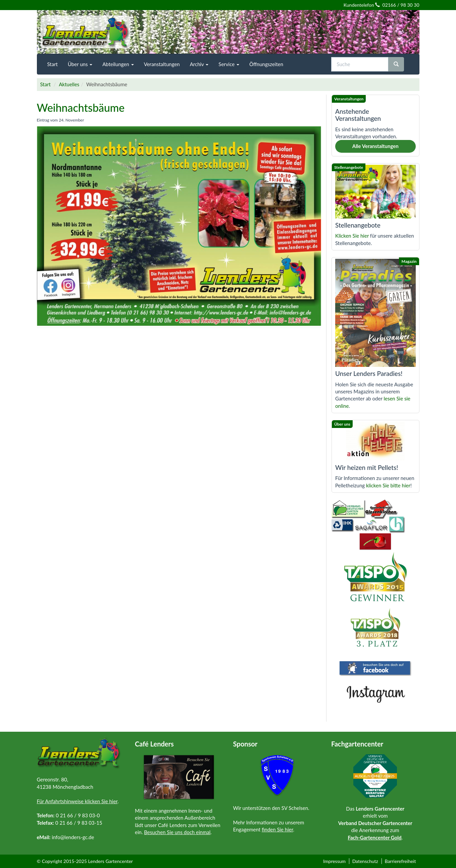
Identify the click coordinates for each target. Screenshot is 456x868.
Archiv (199, 64)
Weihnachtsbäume (81, 108)
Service (229, 64)
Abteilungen (118, 64)
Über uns (80, 64)
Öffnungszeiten (266, 64)
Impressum (334, 861)
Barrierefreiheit (400, 861)
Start (53, 64)
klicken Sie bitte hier (388, 485)
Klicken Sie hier (352, 236)
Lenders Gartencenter (111, 861)
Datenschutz (365, 861)
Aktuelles (69, 84)
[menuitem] (53, 64)
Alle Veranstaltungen (375, 146)
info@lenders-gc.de (73, 837)
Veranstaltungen (162, 64)
